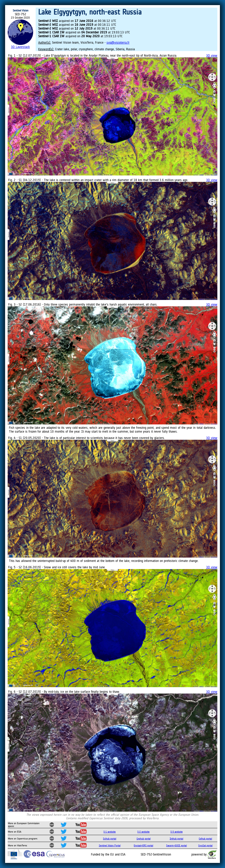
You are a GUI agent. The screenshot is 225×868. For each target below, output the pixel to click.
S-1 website (110, 832)
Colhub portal (205, 839)
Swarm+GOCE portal (176, 845)
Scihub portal (110, 839)
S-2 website (143, 832)
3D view (212, 55)
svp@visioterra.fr (118, 42)
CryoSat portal (205, 845)
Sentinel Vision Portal (110, 845)
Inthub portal (176, 839)
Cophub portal (144, 839)
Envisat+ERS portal (143, 845)
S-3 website (177, 832)
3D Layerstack (20, 47)
